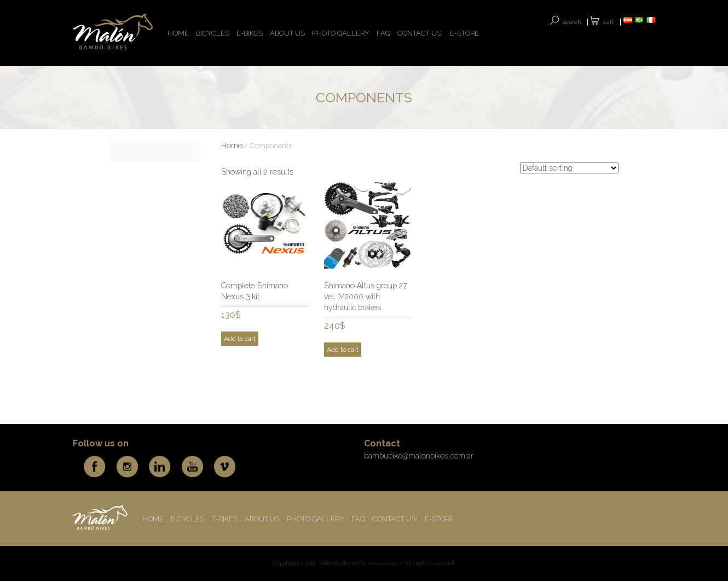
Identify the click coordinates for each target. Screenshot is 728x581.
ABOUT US (287, 33)
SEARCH (572, 22)
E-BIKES (250, 33)
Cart (609, 22)
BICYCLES (213, 33)
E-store (464, 33)
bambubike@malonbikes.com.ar (419, 456)
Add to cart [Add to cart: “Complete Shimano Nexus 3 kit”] (240, 339)
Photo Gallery (341, 33)
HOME (178, 33)
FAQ (383, 33)
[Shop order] (569, 168)
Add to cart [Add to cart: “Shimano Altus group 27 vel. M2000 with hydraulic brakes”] (343, 350)
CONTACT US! (420, 33)
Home (232, 146)
